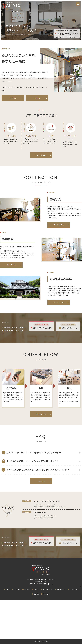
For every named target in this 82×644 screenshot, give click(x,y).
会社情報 (37, 98)
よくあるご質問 (74, 589)
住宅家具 (27, 589)
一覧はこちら (41, 481)
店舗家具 (36, 589)
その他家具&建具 (48, 589)
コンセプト (13, 98)
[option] (41, 20)
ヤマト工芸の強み (41, 155)
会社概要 (36, 594)
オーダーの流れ (61, 589)
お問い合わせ (47, 594)
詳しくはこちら (59, 225)
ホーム (8, 589)
